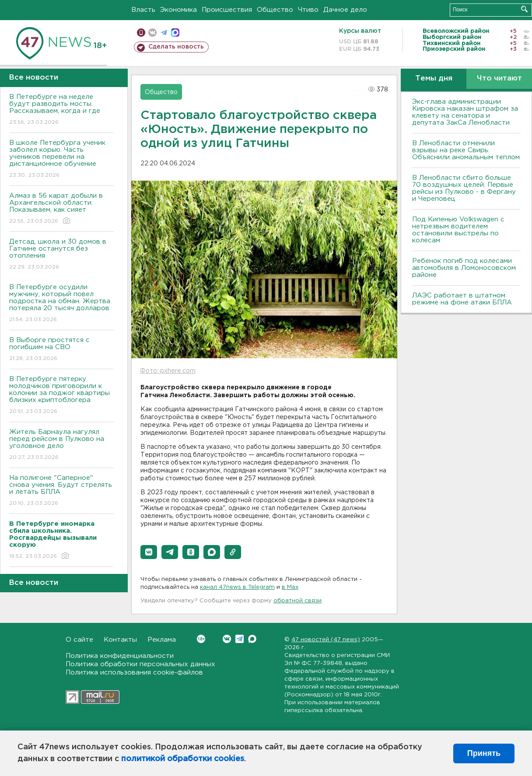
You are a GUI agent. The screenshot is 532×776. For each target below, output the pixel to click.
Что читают (499, 79)
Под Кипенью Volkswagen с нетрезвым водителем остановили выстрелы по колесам (458, 230)
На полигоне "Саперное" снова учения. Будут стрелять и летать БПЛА (61, 491)
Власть (143, 10)
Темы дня (434, 79)
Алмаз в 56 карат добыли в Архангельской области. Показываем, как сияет (61, 209)
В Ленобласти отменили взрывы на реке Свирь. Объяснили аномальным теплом (466, 150)
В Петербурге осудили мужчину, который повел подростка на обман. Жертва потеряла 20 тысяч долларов (61, 304)
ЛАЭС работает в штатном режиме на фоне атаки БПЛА (462, 299)
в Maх (290, 587)
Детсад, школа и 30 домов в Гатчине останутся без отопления (61, 255)
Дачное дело (345, 10)
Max (252, 639)
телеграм (164, 33)
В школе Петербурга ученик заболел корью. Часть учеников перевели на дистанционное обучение (61, 159)
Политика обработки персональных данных (140, 664)
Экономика (178, 10)
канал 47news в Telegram (237, 587)
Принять (484, 753)
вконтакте (152, 33)
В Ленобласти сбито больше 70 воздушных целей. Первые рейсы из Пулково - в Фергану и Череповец (464, 188)
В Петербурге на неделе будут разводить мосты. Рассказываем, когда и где (61, 110)
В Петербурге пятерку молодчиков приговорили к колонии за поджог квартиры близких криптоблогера (61, 396)
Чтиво (308, 10)
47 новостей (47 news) (326, 640)
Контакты (120, 640)
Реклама (162, 640)
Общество (275, 10)
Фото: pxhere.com (168, 371)
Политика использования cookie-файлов (134, 673)
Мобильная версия (141, 33)
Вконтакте (201, 639)
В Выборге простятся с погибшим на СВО (61, 350)
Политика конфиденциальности (120, 656)
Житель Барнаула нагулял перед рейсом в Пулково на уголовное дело (61, 445)
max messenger (175, 33)
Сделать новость (176, 47)
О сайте (79, 640)
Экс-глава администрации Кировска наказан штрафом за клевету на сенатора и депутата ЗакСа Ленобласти (465, 112)
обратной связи (297, 601)
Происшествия (227, 10)
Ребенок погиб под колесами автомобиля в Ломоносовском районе (464, 268)
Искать (524, 9)
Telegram (240, 639)
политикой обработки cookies (183, 759)
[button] (149, 552)
